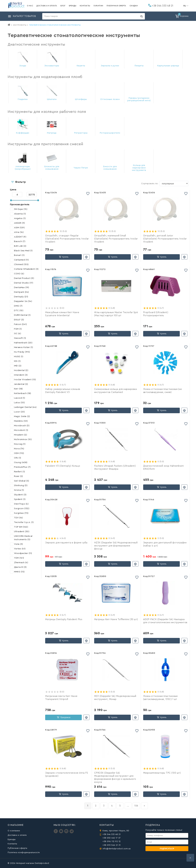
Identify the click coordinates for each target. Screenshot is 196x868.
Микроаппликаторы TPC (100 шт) (162, 773)
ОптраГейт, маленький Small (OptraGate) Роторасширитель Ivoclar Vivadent (116, 239)
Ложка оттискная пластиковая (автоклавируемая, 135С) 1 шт (160, 698)
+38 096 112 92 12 (112, 841)
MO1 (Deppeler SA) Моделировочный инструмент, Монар (115, 698)
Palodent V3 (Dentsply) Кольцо (63, 466)
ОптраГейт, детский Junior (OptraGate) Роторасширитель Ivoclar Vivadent (165, 239)
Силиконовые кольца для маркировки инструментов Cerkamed (116, 391)
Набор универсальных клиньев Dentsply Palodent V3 (63, 391)
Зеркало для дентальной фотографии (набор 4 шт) (165, 544)
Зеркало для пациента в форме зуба (66, 543)
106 (136, 806)
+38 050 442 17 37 (112, 838)
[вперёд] (144, 806)
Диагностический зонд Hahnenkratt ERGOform (164, 467)
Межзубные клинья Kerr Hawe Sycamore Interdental (62, 314)
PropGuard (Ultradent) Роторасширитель (156, 314)
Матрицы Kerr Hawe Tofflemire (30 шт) (116, 619)
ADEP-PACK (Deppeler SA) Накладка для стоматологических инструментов (165, 621)
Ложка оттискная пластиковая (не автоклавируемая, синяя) (163, 391)
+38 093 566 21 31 (112, 845)
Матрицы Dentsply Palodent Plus (64, 619)
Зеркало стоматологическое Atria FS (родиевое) (67, 774)
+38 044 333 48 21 (161, 5)
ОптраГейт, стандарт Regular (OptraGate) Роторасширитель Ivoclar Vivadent (67, 239)
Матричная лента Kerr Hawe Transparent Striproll (61, 698)
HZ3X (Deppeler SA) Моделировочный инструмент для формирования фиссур (116, 546)
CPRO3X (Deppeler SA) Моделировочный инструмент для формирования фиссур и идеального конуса (115, 778)
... (128, 806)
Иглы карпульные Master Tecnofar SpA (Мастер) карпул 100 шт (116, 314)
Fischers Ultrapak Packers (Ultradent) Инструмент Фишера (115, 467)
